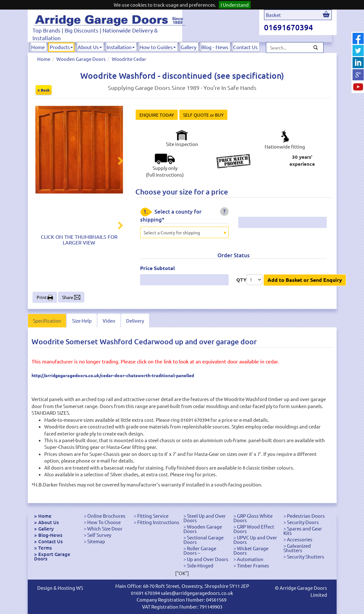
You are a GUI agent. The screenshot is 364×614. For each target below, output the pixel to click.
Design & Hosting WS (60, 588)
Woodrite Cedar (129, 59)
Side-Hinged (200, 565)
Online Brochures (106, 516)
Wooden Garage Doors (81, 59)
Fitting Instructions (158, 522)
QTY (241, 280)
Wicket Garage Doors (251, 550)
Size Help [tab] (82, 321)
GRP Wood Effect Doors (254, 529)
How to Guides (158, 47)
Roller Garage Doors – (200, 550)
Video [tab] (109, 321)
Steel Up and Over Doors (205, 518)
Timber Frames (253, 565)
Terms (45, 548)
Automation (250, 559)
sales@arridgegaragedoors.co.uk (197, 593)
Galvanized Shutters (297, 548)
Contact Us (245, 47)
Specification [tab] (47, 321)
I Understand (235, 5)
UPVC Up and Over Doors (255, 540)
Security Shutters (306, 556)
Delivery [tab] (135, 321)
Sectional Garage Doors (203, 540)
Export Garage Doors (52, 556)
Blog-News (50, 535)
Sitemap (96, 541)
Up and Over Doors (208, 559)
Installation (121, 47)
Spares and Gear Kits (303, 531)
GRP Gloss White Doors (253, 518)
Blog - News (215, 47)
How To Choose (104, 522)
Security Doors (303, 522)
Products (61, 47)
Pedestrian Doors (306, 516)
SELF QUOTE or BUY (203, 115)
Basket (273, 15)
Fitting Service (153, 516)
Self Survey (99, 535)
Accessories (300, 539)
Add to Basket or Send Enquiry (305, 280)
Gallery (189, 47)
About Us (90, 47)
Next (117, 162)
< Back (44, 90)
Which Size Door (105, 528)
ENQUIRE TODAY (157, 115)
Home (38, 47)
